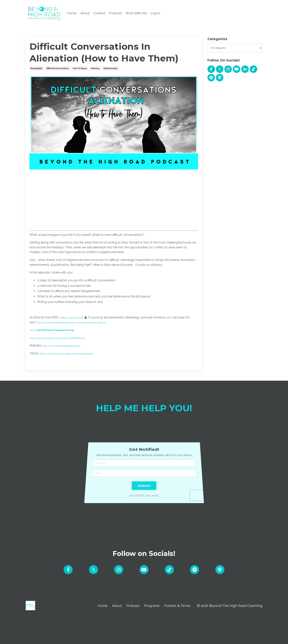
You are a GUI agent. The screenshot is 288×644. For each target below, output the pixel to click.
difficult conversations (58, 68)
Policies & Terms (177, 607)
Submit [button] (144, 475)
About (85, 13)
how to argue (80, 68)
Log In (159, 13)
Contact (100, 13)
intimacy (95, 68)
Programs (152, 607)
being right (36, 68)
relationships (111, 68)
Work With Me (139, 13)
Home (72, 13)
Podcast (117, 13)
